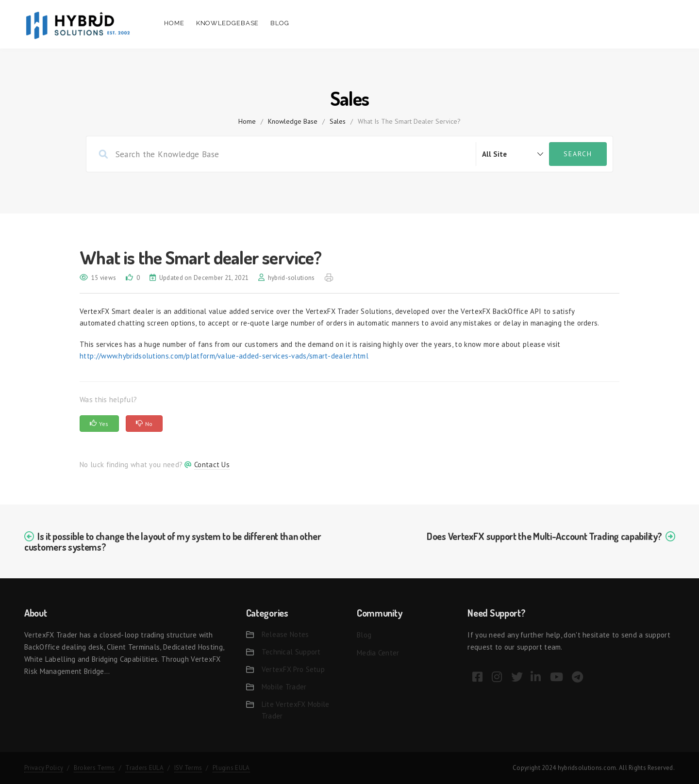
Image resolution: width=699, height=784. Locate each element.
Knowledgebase (228, 23)
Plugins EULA (231, 768)
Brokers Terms (94, 768)
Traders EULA (144, 768)
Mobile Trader (284, 687)
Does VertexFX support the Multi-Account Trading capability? (544, 536)
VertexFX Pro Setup (293, 669)
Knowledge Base (293, 121)
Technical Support (291, 652)
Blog (280, 23)
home (247, 121)
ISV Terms (188, 768)
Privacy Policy (44, 768)
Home (174, 23)
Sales (338, 121)
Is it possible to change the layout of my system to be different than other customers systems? (173, 541)
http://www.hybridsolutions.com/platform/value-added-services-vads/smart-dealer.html (224, 356)
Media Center (378, 653)
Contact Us (212, 465)
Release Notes (285, 634)
